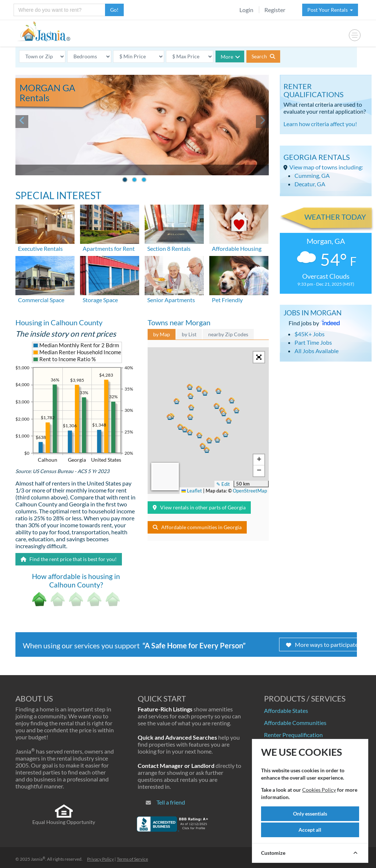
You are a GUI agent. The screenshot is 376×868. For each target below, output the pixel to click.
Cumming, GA (312, 175)
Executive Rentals (40, 248)
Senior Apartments (171, 300)
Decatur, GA (310, 184)
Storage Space (100, 300)
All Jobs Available (317, 351)
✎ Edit (223, 484)
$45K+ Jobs (310, 334)
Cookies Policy (319, 790)
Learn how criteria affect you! (320, 124)
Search (263, 56)
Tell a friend (171, 802)
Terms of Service (132, 859)
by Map (162, 334)
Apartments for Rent (109, 248)
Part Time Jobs (313, 342)
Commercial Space (41, 300)
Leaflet (192, 491)
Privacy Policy (100, 859)
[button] (220, 392)
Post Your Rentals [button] (330, 10)
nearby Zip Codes (228, 334)
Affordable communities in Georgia (197, 527)
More (230, 57)
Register (275, 10)
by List (189, 334)
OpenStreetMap (250, 491)
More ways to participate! (323, 644)
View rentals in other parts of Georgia (199, 507)
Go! (114, 10)
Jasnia (38, 859)
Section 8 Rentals (169, 248)
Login (246, 10)
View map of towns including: (326, 167)
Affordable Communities (295, 723)
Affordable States (286, 710)
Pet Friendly (227, 300)
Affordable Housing (237, 248)
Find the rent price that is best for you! (69, 559)
